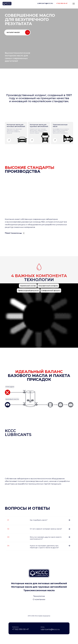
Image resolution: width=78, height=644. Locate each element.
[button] (74, 4)
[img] (39, 607)
